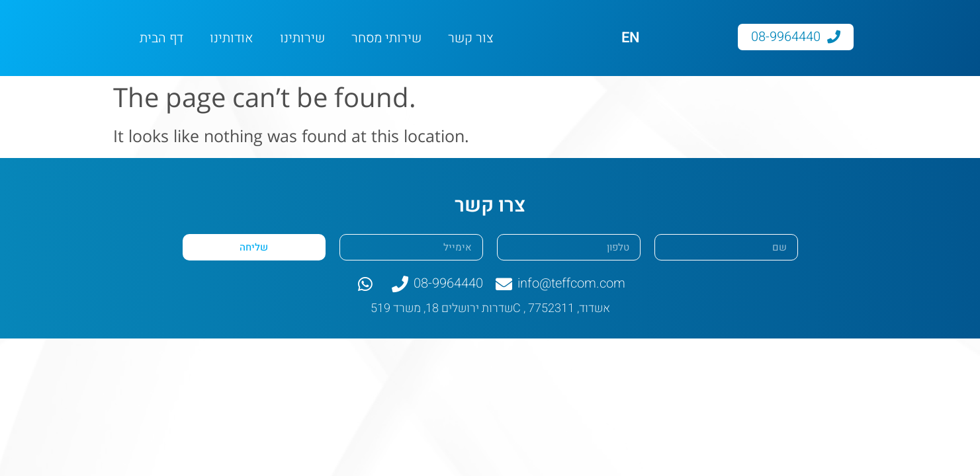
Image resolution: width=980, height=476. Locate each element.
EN (631, 38)
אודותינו (232, 38)
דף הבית (161, 38)
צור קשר (471, 38)
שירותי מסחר (386, 38)
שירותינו (302, 38)
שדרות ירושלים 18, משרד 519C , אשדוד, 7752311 (490, 308)
